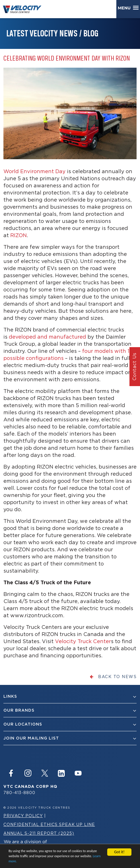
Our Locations (70, 724)
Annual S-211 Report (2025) (39, 833)
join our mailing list (70, 738)
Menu (125, 8)
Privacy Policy (23, 816)
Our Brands (70, 710)
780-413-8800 (19, 793)
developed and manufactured (47, 337)
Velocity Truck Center (83, 641)
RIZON (19, 235)
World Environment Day (35, 171)
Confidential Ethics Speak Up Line (49, 824)
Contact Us (134, 367)
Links (70, 696)
